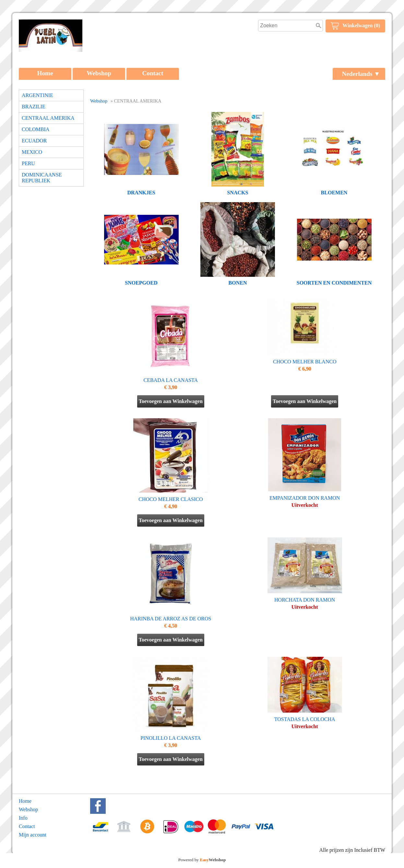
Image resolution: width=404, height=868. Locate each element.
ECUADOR (34, 141)
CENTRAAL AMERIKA (48, 118)
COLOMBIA (36, 129)
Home (45, 73)
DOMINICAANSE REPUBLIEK (42, 178)
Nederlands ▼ (361, 74)
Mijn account (33, 835)
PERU (28, 163)
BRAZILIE (34, 107)
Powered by (202, 860)
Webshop (99, 73)
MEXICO (32, 152)
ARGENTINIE (37, 95)
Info (23, 818)
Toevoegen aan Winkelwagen (171, 401)
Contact (153, 73)
